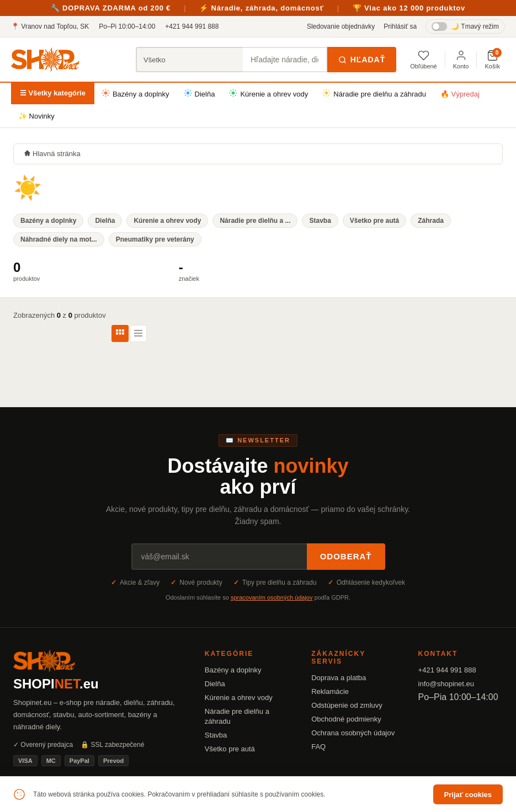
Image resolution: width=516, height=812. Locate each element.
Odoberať (346, 556)
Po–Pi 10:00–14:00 (127, 26)
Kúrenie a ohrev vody (268, 94)
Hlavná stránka (52, 154)
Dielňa (200, 94)
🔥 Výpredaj (460, 94)
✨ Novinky (36, 116)
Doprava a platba (339, 678)
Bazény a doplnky (135, 94)
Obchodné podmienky (346, 719)
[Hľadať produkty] (285, 60)
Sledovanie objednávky (341, 26)
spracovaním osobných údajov (272, 597)
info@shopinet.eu (446, 684)
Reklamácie (330, 691)
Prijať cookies (468, 795)
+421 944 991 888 (192, 26)
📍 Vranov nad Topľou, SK (50, 26)
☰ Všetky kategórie (53, 93)
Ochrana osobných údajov (353, 733)
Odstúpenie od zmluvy (347, 705)
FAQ (318, 747)
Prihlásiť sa (400, 26)
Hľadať (362, 60)
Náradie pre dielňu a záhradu (374, 94)
